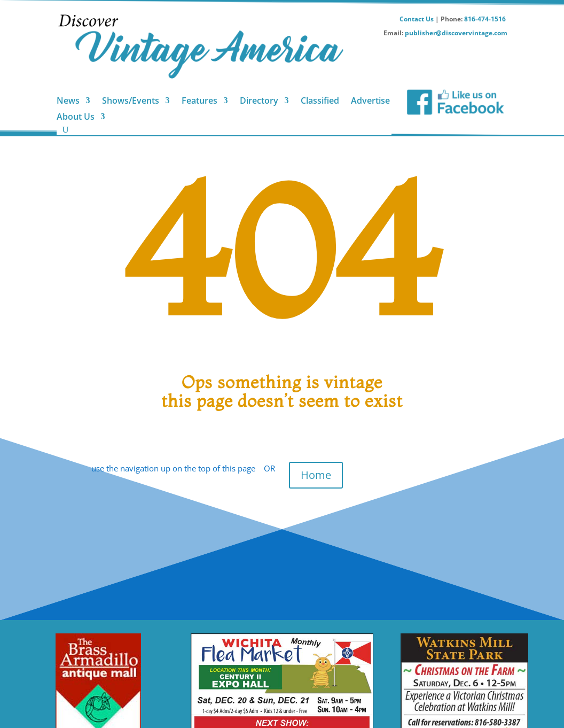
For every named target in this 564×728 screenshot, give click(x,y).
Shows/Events (131, 102)
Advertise (370, 102)
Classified (320, 102)
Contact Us (417, 19)
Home (316, 475)
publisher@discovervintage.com (456, 33)
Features (199, 102)
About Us (76, 118)
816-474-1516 (486, 19)
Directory (259, 102)
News (68, 102)
